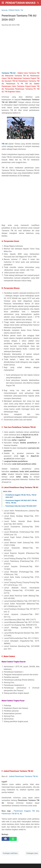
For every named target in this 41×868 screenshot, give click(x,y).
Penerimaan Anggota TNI (24, 811)
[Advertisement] (20, 50)
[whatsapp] (13, 839)
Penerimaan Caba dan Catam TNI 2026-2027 (21, 506)
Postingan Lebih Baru (10, 853)
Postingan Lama (32, 853)
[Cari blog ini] (38, 3)
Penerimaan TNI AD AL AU (12, 814)
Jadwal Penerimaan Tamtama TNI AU (23, 776)
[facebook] (5, 839)
